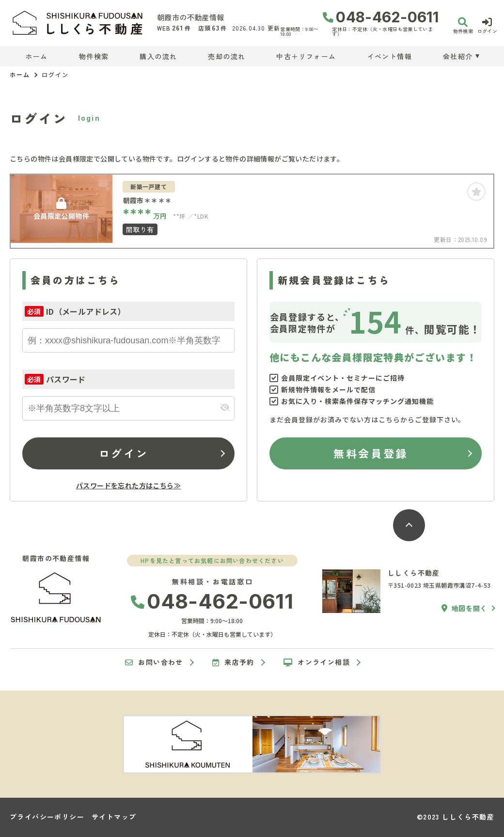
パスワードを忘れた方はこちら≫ (128, 485)
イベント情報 (390, 56)
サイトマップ (114, 817)
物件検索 (94, 56)
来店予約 (233, 662)
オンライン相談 (317, 662)
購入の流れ (158, 56)
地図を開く (464, 608)
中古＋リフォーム (306, 56)
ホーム (37, 56)
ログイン (124, 453)
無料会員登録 (370, 453)
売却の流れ (227, 56)
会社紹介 (458, 56)
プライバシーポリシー (47, 817)
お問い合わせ (154, 662)
